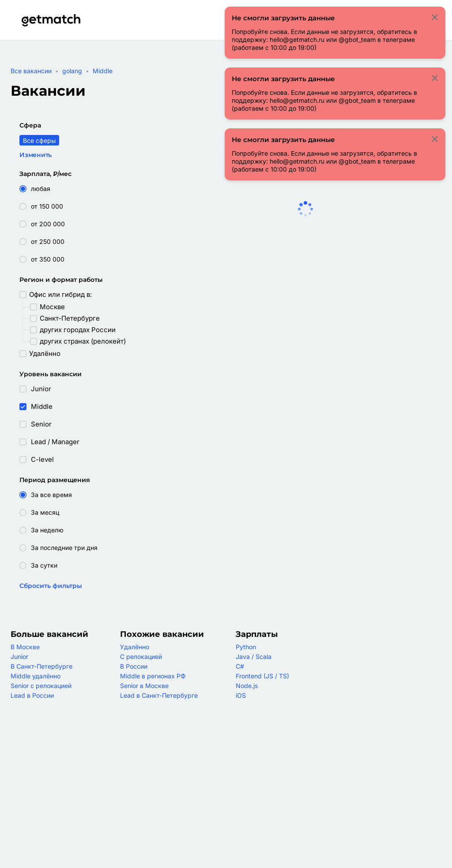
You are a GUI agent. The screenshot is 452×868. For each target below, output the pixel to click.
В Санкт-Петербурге (41, 666)
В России (134, 666)
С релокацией (141, 657)
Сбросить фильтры (51, 586)
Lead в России (32, 695)
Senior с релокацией (41, 686)
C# (240, 666)
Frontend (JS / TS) (262, 676)
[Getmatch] (51, 20)
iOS (241, 695)
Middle (103, 71)
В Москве (25, 647)
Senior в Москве (144, 686)
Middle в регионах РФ (153, 676)
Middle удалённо (36, 676)
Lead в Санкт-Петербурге (159, 695)
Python (246, 647)
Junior (19, 657)
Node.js (247, 686)
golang (72, 71)
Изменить (36, 155)
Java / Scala (254, 657)
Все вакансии (31, 71)
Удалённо (135, 647)
